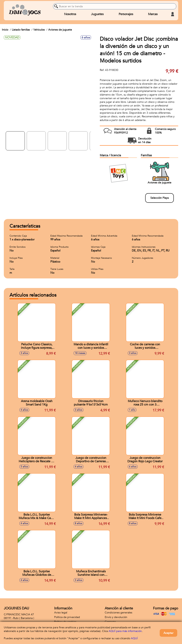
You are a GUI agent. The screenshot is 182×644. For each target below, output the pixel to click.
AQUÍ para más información (125, 631)
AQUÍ (134, 638)
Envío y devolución (116, 617)
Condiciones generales (118, 613)
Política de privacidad (67, 617)
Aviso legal (61, 613)
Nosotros (70, 14)
